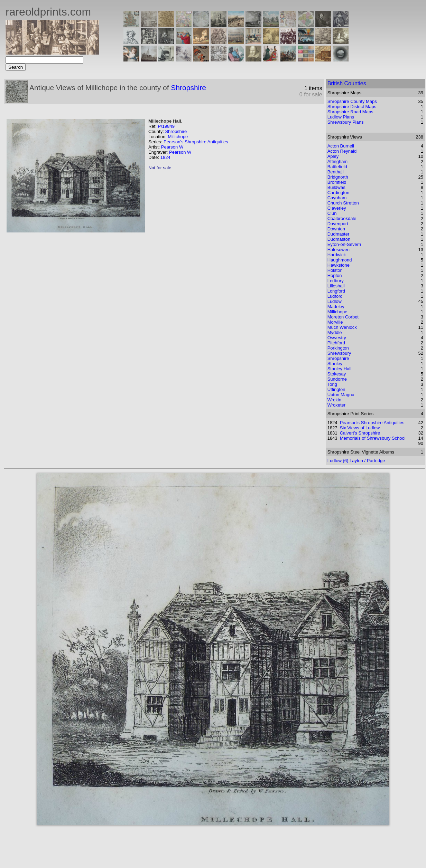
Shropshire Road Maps (350, 112)
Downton (336, 229)
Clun (332, 213)
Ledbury (336, 281)
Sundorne (337, 379)
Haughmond (340, 260)
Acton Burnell (341, 146)
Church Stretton (343, 203)
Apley (333, 156)
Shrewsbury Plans (346, 122)
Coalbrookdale (342, 218)
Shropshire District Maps (352, 107)
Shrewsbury (339, 353)
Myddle (335, 332)
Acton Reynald (342, 151)
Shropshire (188, 88)
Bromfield (337, 182)
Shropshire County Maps (352, 101)
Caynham (337, 198)
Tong (332, 384)
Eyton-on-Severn (344, 244)
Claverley (337, 208)
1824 (165, 157)
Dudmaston (339, 239)
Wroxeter (337, 405)
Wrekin (334, 400)
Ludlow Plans (341, 117)
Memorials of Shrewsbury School (373, 438)
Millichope (178, 137)
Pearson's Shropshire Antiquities (196, 142)
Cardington (339, 193)
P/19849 (166, 126)
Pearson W (172, 147)
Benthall (336, 172)
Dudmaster (339, 234)
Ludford (335, 296)
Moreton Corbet (343, 317)
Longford (336, 291)
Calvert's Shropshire (360, 433)
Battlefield (337, 167)
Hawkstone (339, 265)
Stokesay (337, 374)
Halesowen (339, 250)
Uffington (336, 389)
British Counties (347, 83)
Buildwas (336, 187)
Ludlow (335, 301)
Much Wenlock (342, 327)
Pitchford (336, 343)
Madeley (336, 307)
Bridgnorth (338, 177)
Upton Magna (341, 395)
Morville (335, 322)
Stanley (335, 364)
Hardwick (337, 255)
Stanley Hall (339, 369)
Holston (335, 270)
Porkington (338, 348)
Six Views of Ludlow (360, 428)
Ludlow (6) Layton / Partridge (356, 461)
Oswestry (337, 338)
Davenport (338, 224)
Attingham (338, 161)
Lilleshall (336, 286)
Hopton (335, 275)
